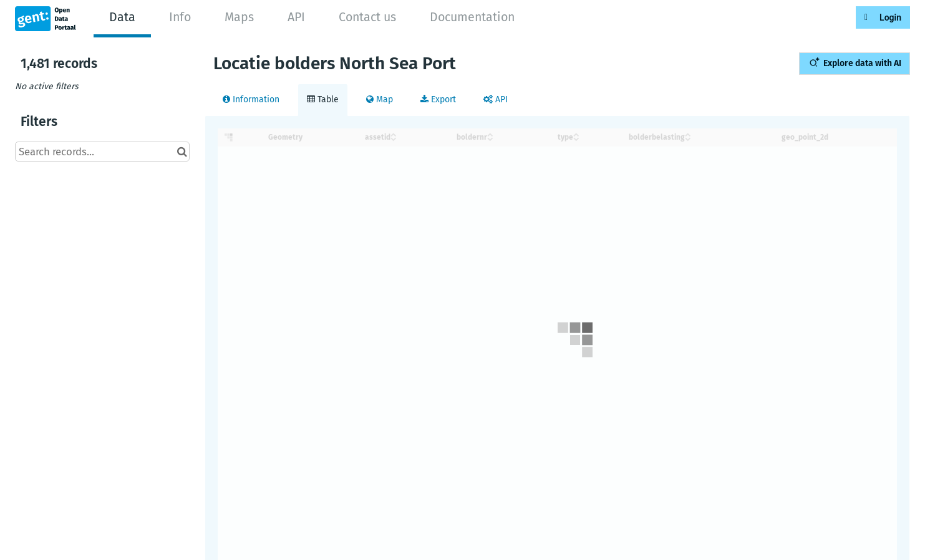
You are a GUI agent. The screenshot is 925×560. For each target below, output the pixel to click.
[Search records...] (102, 152)
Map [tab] (380, 99)
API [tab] (496, 99)
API (296, 17)
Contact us (367, 17)
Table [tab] (323, 99)
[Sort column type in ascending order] (576, 134)
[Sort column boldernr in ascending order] (490, 134)
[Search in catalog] (182, 152)
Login (890, 17)
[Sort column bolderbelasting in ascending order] (688, 134)
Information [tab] (251, 99)
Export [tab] (438, 99)
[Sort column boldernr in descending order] (490, 138)
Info (180, 17)
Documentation (472, 17)
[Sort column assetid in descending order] (394, 138)
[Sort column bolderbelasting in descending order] (688, 138)
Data (122, 17)
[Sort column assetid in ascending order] (394, 134)
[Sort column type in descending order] (576, 138)
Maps (239, 17)
